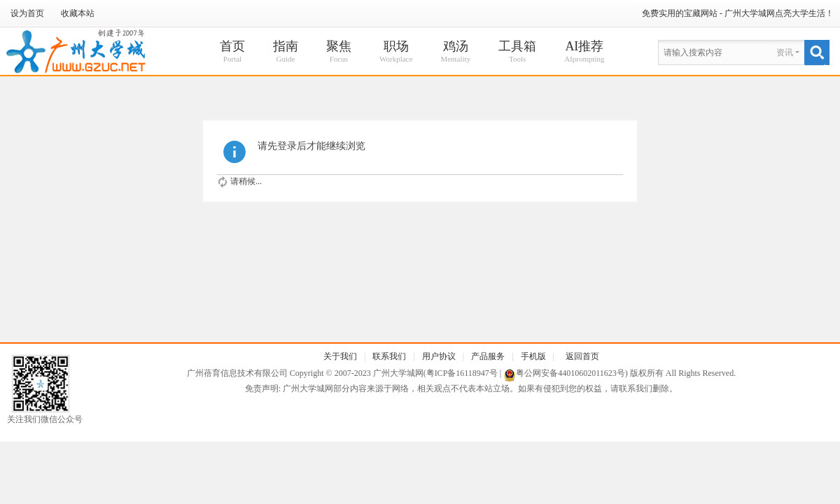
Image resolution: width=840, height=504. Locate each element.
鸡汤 (455, 52)
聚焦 (339, 52)
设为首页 (27, 13)
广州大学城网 (398, 373)
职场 (396, 52)
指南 (286, 52)
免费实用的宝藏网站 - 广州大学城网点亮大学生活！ (738, 13)
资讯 (785, 52)
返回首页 (582, 356)
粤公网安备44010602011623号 (570, 373)
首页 (232, 52)
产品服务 (488, 356)
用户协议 (439, 356)
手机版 (533, 356)
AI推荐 (584, 52)
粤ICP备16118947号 (462, 373)
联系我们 (389, 356)
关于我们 (340, 356)
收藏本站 (78, 13)
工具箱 (517, 52)
